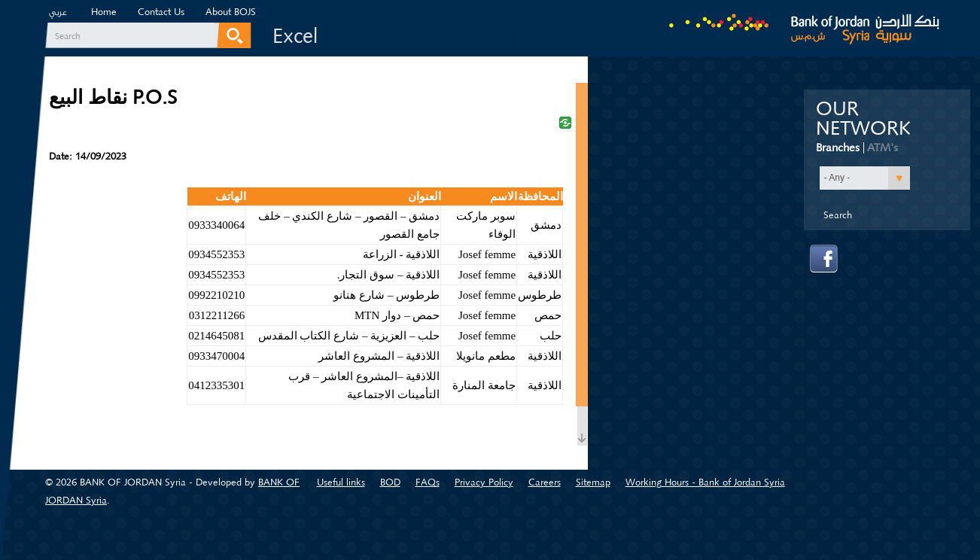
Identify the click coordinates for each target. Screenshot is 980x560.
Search (68, 36)
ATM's (883, 148)
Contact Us (161, 12)
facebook (824, 259)
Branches (838, 148)
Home (104, 12)
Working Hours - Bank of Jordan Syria (705, 482)
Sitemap (593, 482)
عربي (58, 14)
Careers (545, 482)
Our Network (863, 119)
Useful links (341, 482)
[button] (865, 178)
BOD (390, 482)
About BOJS (231, 12)
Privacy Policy (484, 482)
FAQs (428, 482)
